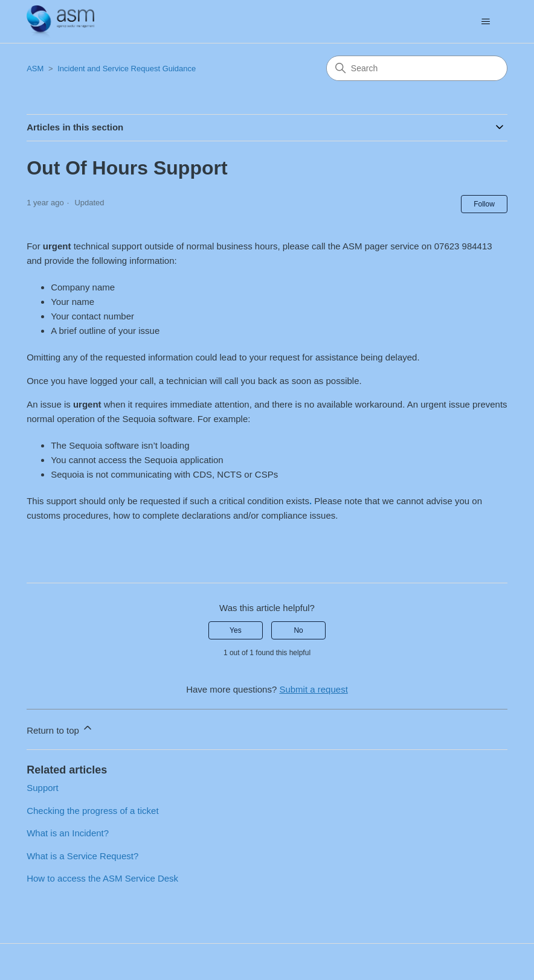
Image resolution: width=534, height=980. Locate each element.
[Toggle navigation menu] (486, 22)
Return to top (60, 729)
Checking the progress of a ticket (92, 811)
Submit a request (313, 689)
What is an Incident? (68, 833)
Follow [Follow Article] (484, 204)
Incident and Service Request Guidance (127, 69)
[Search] (417, 68)
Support (43, 788)
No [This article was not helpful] (298, 630)
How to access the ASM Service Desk (102, 878)
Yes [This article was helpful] (236, 630)
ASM (35, 69)
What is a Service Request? (82, 856)
